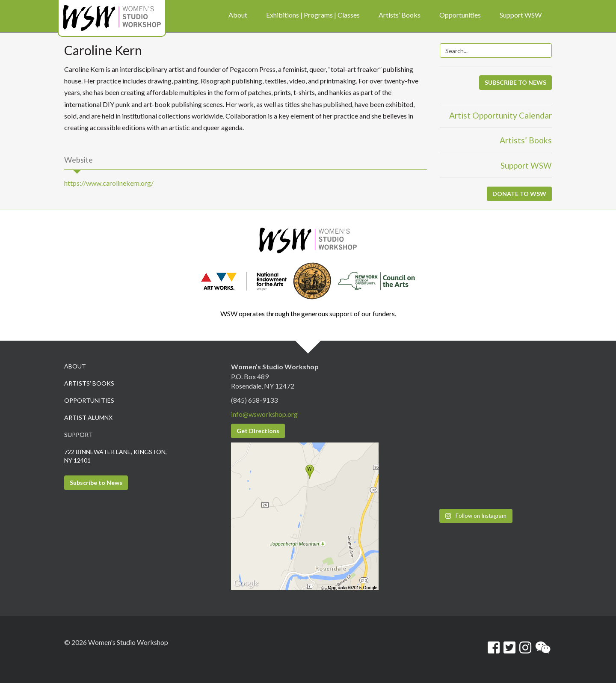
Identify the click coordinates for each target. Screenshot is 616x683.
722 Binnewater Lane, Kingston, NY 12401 (115, 456)
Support (78, 435)
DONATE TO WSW (519, 194)
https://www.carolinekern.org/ (109, 183)
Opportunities (89, 400)
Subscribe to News (96, 483)
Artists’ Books (526, 140)
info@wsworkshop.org (264, 414)
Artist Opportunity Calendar (500, 115)
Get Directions (258, 431)
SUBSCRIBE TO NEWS (515, 82)
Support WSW (526, 165)
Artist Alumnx (88, 417)
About (75, 366)
